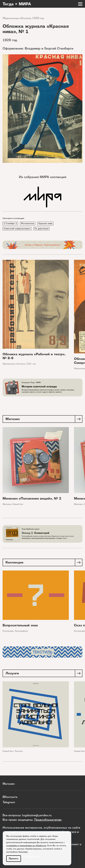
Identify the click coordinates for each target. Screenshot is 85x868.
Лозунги (19, 751)
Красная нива (45, 223)
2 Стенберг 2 (10, 223)
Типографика (21, 631)
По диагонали (41, 229)
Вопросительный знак (20, 625)
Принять (14, 858)
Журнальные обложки (17, 18)
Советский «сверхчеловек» (17, 229)
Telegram (9, 802)
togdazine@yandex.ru (37, 815)
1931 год (31, 364)
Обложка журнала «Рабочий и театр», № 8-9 (34, 356)
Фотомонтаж (28, 223)
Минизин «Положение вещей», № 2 (32, 498)
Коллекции (8, 631)
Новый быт (18, 504)
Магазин (7, 504)
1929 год (38, 18)
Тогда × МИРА (17, 4)
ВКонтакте (10, 797)
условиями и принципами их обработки (26, 845)
